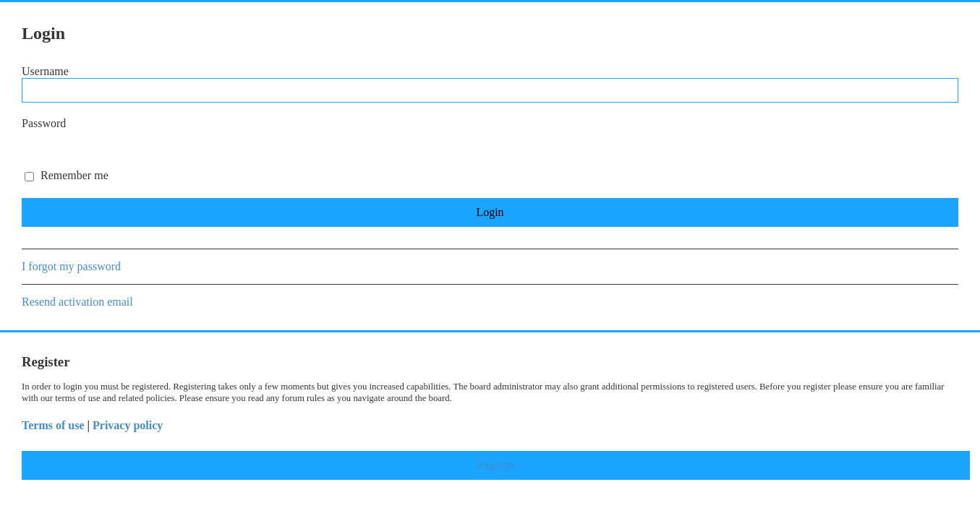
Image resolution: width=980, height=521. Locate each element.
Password (44, 123)
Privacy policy (128, 425)
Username (45, 71)
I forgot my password (71, 266)
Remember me (67, 175)
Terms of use (53, 425)
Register (496, 465)
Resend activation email (77, 302)
